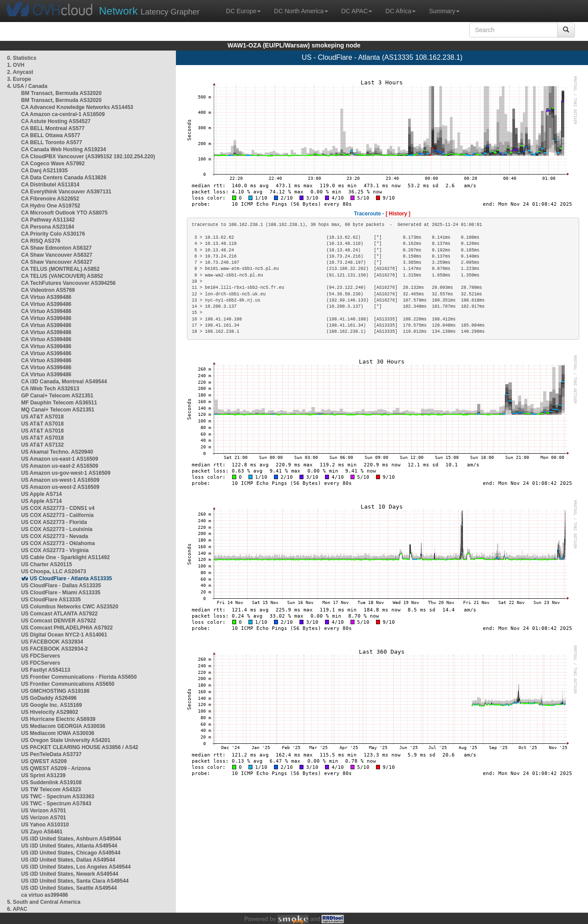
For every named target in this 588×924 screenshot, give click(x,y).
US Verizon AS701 (44, 811)
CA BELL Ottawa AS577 (51, 135)
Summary (444, 11)
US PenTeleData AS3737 (51, 754)
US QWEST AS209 (44, 761)
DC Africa (400, 11)
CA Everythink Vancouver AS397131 (66, 192)
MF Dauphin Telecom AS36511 (59, 403)
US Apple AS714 (41, 494)
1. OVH (16, 65)
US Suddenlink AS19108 (51, 782)
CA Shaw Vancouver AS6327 (57, 255)
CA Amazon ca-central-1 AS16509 (63, 114)
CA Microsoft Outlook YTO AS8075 (64, 213)
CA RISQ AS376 (41, 241)
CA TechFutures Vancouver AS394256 (68, 283)
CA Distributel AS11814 (50, 185)
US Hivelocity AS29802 (50, 712)
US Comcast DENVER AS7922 (58, 621)
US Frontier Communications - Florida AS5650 (79, 677)
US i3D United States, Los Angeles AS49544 (76, 867)
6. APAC (17, 909)
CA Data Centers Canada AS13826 (64, 178)
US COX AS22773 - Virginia (55, 550)
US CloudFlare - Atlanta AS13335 (71, 578)
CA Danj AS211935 (44, 171)
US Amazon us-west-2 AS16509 (60, 487)
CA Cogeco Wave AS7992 (53, 164)
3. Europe (19, 79)
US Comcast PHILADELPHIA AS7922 (67, 628)
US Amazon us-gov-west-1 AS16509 (66, 473)
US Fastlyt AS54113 (46, 670)
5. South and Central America (44, 902)
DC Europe (243, 11)
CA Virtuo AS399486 (46, 297)
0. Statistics (22, 58)
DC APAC (357, 11)
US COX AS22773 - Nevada (55, 536)
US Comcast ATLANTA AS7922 (59, 614)
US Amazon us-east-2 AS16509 (60, 466)
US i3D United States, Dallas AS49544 (68, 860)
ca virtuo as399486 (45, 895)
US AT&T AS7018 (42, 417)
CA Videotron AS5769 (48, 290)
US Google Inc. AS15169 (51, 705)
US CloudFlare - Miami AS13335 (61, 593)
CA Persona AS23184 (48, 227)
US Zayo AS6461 (42, 832)
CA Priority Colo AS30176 (53, 234)
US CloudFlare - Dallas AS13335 (61, 586)
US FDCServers (41, 656)
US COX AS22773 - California (57, 515)
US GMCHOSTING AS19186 (55, 691)
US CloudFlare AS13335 (51, 600)
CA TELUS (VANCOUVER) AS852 (62, 276)
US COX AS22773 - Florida (54, 522)
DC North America (301, 11)
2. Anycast (20, 72)
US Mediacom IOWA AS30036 (58, 733)
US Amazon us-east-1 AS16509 (60, 459)
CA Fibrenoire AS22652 (50, 199)
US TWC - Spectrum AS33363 (58, 797)
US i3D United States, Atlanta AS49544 (69, 846)
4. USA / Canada (27, 86)
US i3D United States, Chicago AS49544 (71, 853)
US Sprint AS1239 (43, 775)
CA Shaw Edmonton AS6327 (56, 248)
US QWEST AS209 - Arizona (56, 768)
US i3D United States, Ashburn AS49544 (71, 839)
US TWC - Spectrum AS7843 (56, 804)
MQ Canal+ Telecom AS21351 (58, 410)
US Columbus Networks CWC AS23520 (70, 607)
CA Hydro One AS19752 (51, 206)
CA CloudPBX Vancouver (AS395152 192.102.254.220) (88, 156)
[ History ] (398, 214)
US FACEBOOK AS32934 (52, 642)
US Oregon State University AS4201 (66, 740)
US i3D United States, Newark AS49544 (70, 874)
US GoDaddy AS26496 (49, 698)
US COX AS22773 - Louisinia (57, 529)
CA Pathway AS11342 (48, 220)
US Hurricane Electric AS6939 (58, 719)
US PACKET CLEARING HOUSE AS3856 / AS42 (80, 747)
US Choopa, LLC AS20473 (54, 571)
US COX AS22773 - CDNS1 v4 (58, 508)
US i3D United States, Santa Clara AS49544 (75, 881)
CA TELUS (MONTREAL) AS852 (60, 269)
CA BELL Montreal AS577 (53, 128)
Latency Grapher (149, 11)
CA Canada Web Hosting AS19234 (64, 149)
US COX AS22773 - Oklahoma (58, 543)
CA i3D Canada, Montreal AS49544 (64, 382)
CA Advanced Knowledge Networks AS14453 (77, 107)
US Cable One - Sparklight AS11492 (66, 557)
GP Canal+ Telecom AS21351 (57, 396)
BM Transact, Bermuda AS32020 (61, 93)
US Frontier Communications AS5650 (68, 684)
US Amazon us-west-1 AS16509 (60, 480)
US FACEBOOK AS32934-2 (55, 649)
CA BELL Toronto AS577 (52, 142)
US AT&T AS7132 (42, 445)
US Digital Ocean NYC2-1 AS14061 (64, 635)
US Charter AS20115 (47, 564)
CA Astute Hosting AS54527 (56, 121)
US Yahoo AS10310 (45, 825)
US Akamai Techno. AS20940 (57, 452)
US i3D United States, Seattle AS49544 (69, 888)
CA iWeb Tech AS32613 (50, 389)
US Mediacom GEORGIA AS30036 (63, 726)
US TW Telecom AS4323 (51, 789)
